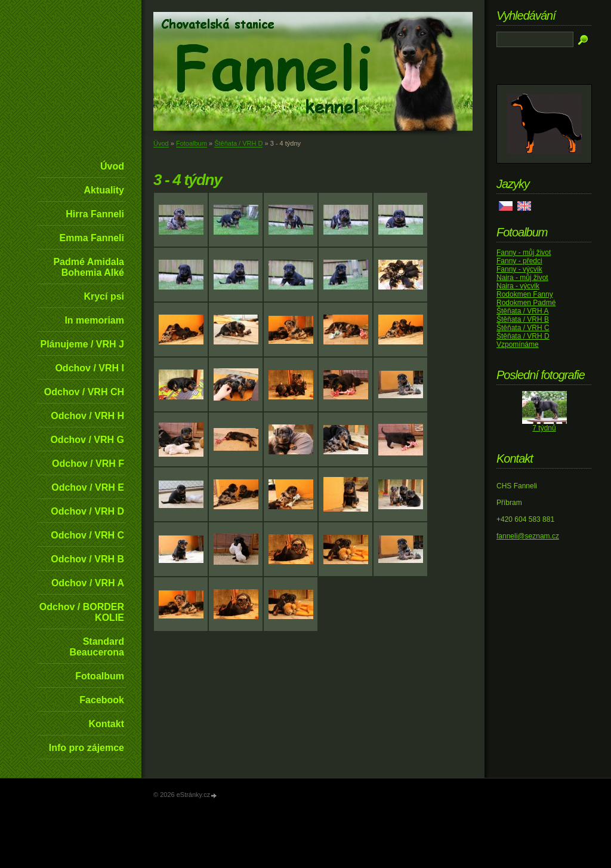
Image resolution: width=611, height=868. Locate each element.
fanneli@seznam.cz (528, 536)
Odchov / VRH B (87, 559)
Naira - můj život (522, 278)
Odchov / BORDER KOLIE (82, 612)
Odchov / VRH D (87, 511)
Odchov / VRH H (87, 416)
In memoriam (94, 320)
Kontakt (106, 724)
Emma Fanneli (92, 238)
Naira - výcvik (518, 286)
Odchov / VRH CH (84, 392)
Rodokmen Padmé (526, 303)
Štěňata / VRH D (238, 143)
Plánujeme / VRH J (83, 344)
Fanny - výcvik (519, 269)
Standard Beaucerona (97, 647)
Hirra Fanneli (95, 214)
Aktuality (104, 190)
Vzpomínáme (518, 344)
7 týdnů (544, 428)
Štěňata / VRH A (522, 311)
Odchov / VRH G (87, 440)
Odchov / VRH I (90, 368)
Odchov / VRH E (88, 487)
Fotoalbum (100, 676)
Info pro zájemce (87, 748)
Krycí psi (104, 296)
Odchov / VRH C (87, 535)
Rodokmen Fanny (525, 294)
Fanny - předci (519, 261)
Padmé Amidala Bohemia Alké (89, 267)
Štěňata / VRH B (523, 319)
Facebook (102, 700)
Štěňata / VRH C (523, 328)
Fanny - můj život (524, 253)
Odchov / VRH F (88, 464)
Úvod (112, 166)
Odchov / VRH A (88, 583)
